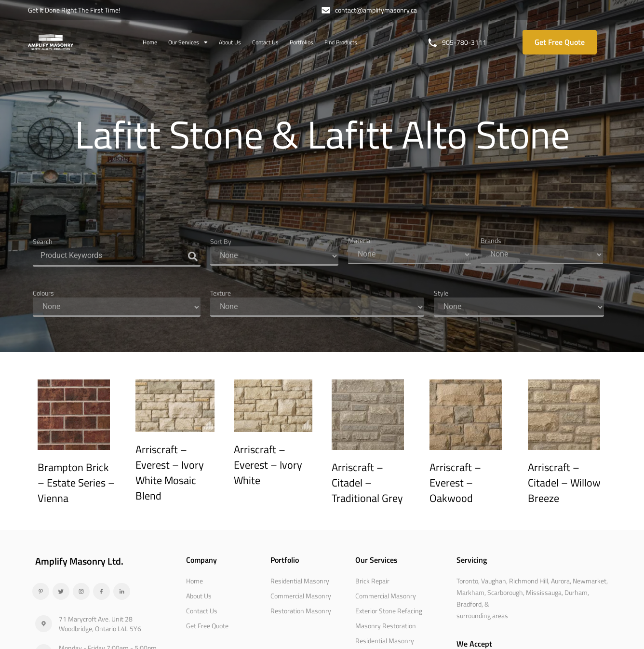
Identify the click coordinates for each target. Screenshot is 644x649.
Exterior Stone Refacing (389, 611)
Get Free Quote (207, 626)
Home (150, 42)
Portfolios (302, 42)
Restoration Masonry (301, 611)
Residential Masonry (300, 581)
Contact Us (265, 42)
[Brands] (542, 255)
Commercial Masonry (301, 596)
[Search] (117, 256)
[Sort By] (274, 256)
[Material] (409, 255)
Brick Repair (372, 581)
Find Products (341, 42)
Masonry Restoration (386, 626)
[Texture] (317, 307)
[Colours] (117, 307)
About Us (230, 42)
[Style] (519, 307)
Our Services (188, 42)
